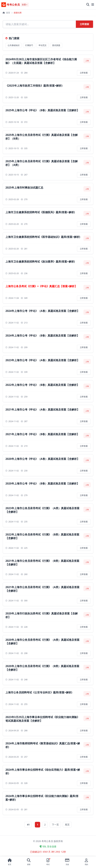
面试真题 (56, 45)
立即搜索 (84, 24)
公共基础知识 (14, 45)
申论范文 (43, 45)
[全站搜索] (88, 5)
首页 (6, 13)
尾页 (67, 825)
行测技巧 (29, 45)
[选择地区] (25, 5)
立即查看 (84, 73)
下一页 (55, 825)
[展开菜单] (93, 5)
